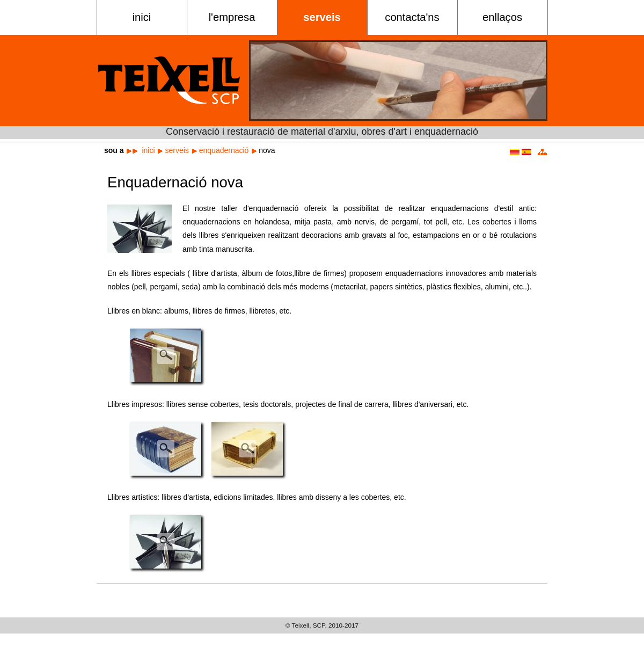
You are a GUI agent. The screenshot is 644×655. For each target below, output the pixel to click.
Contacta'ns (412, 17)
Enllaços (502, 17)
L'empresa (232, 17)
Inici (142, 17)
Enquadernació (224, 150)
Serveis (322, 17)
